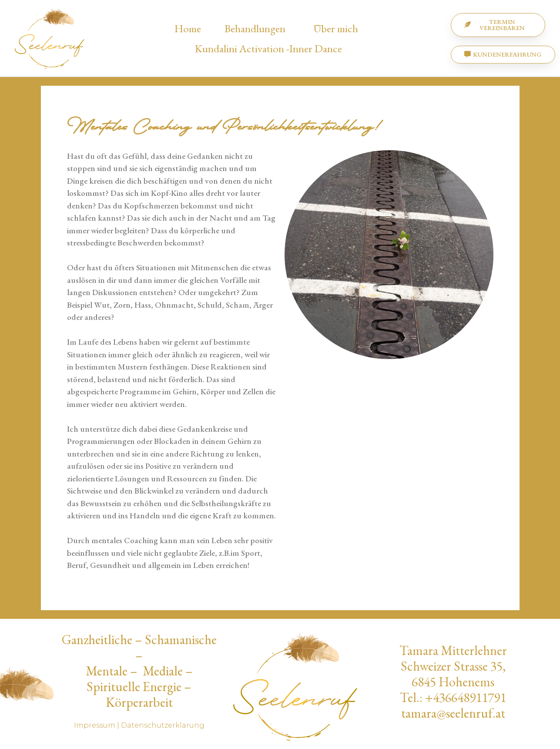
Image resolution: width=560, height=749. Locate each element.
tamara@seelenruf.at (453, 713)
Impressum (95, 725)
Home (188, 28)
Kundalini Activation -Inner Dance (268, 48)
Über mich (338, 28)
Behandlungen (257, 28)
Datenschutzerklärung (163, 725)
